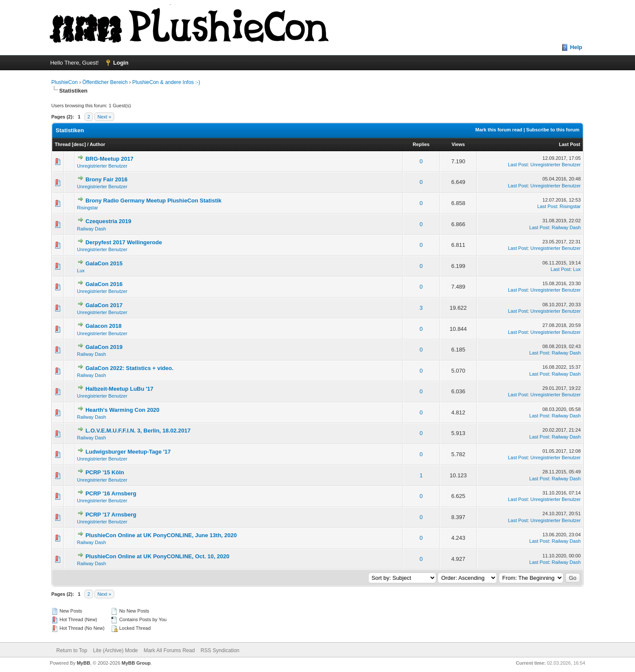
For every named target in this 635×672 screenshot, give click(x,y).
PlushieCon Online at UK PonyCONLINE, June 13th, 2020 (161, 535)
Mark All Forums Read (169, 650)
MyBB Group (136, 663)
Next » (104, 117)
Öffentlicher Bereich (105, 82)
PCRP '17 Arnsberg (111, 515)
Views (458, 144)
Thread (63, 144)
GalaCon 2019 (104, 347)
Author (97, 144)
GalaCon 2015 (104, 263)
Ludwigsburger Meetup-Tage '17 (128, 452)
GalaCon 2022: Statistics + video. (129, 368)
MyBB (83, 663)
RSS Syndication (220, 650)
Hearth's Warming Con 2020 (122, 410)
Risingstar (88, 208)
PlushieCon (64, 82)
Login (121, 63)
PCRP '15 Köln (105, 472)
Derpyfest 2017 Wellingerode (124, 242)
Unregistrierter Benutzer (102, 166)
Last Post (570, 144)
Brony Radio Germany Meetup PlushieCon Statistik (153, 201)
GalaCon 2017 (104, 305)
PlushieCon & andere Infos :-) (166, 82)
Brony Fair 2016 (106, 179)
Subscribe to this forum (553, 130)
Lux (81, 271)
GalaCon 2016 (104, 284)
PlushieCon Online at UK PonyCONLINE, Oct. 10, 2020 (157, 556)
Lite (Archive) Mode (116, 650)
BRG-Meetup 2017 (109, 159)
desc (79, 144)
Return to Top (72, 650)
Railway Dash (92, 229)
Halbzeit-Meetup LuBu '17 (119, 389)
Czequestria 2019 (108, 221)
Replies (421, 144)
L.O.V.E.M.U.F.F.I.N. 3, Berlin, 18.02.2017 (138, 431)
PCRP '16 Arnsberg (111, 493)
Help (576, 47)
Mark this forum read (499, 130)
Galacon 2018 (103, 326)
